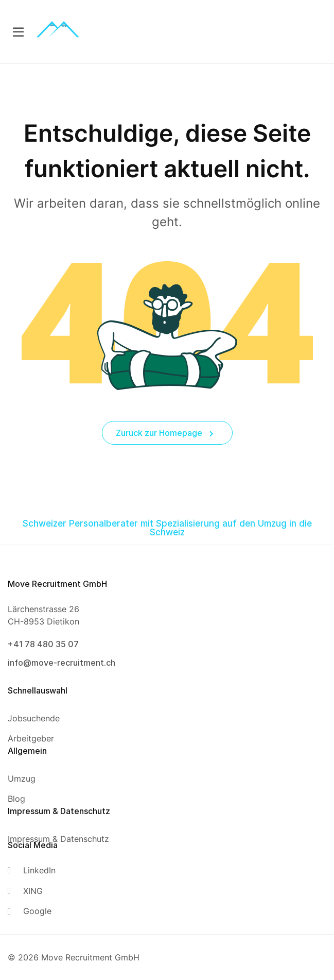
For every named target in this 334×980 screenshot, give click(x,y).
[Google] (32, 911)
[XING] (32, 891)
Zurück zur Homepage (165, 433)
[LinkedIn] (32, 871)
